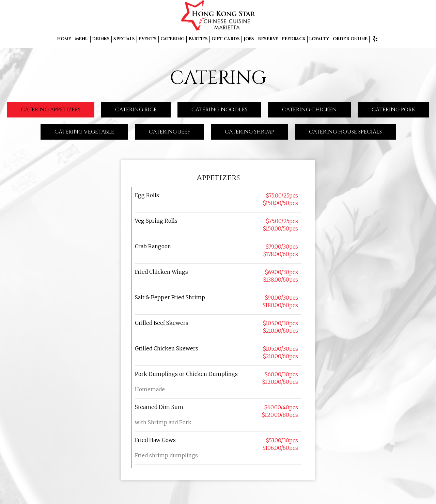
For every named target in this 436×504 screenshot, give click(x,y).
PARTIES (198, 39)
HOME (64, 39)
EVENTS (148, 39)
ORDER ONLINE (350, 39)
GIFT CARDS (226, 39)
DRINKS (101, 39)
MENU (82, 39)
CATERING (173, 39)
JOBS (249, 39)
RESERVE (268, 39)
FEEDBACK (294, 39)
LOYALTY (319, 39)
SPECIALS (124, 39)
